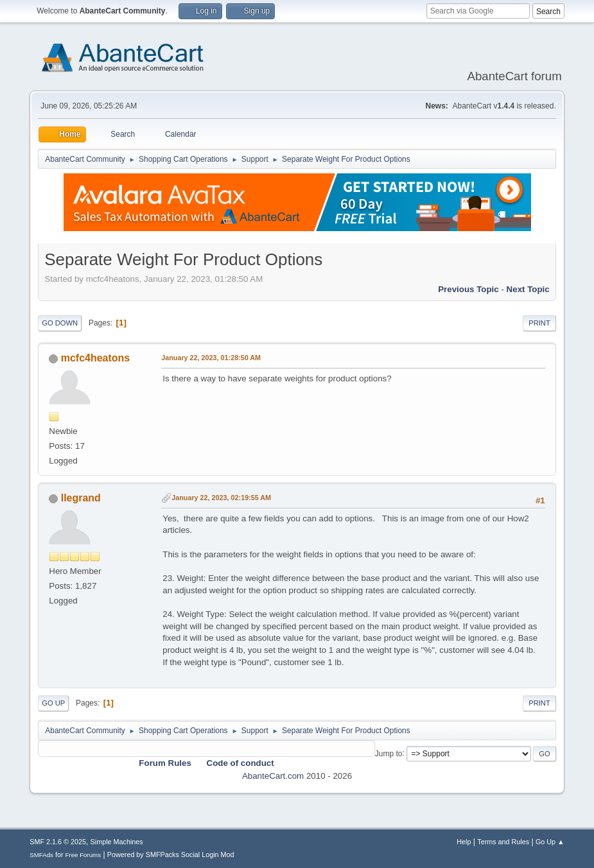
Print (539, 323)
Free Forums (83, 855)
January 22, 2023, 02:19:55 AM (221, 498)
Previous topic (468, 289)
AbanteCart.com (273, 776)
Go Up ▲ (550, 842)
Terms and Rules (503, 842)
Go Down (60, 323)
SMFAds (41, 855)
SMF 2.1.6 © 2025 (58, 842)
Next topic (528, 289)
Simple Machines (117, 842)
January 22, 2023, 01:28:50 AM (211, 358)
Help (464, 842)
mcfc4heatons (96, 358)
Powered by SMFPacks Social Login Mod (171, 855)
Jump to (389, 753)
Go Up (53, 703)
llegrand (81, 498)
